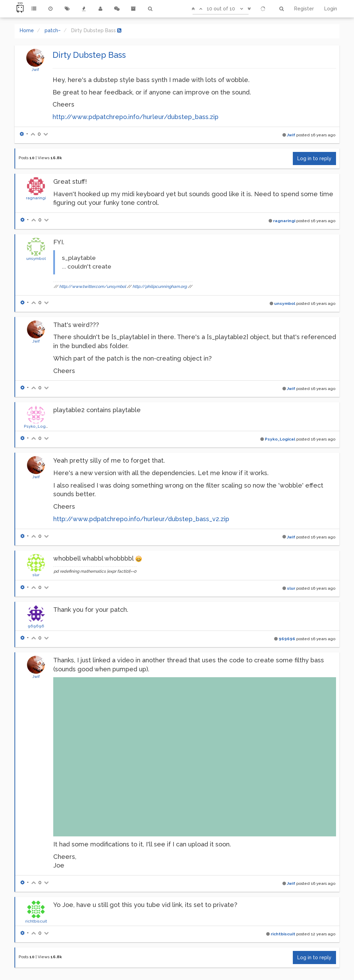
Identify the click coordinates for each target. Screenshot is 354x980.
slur (36, 575)
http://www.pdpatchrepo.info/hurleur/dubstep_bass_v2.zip (141, 519)
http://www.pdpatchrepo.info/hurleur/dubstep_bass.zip (136, 117)
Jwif (35, 70)
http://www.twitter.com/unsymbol (92, 287)
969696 (36, 626)
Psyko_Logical (38, 426)
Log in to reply (314, 158)
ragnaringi (36, 198)
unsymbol (36, 258)
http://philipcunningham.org (160, 287)
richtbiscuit (36, 921)
